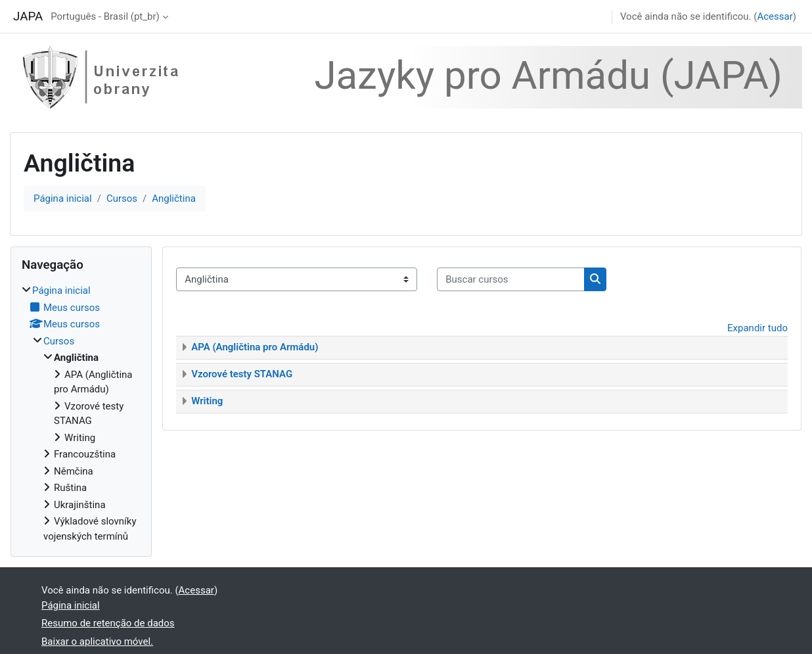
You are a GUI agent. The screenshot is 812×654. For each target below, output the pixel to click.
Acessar (775, 16)
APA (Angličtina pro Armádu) (255, 347)
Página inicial (63, 199)
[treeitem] (81, 413)
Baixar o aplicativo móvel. (97, 642)
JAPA (28, 16)
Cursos (122, 199)
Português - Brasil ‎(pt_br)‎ (105, 16)
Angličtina (174, 199)
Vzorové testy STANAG (242, 374)
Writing (207, 401)
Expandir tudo (757, 328)
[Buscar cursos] (511, 280)
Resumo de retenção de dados (108, 623)
